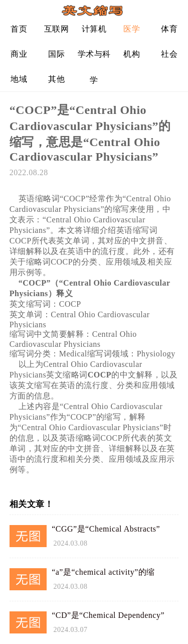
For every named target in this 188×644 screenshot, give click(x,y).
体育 (169, 29)
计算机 (94, 29)
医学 (132, 29)
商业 (19, 54)
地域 (19, 79)
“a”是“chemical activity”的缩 (103, 572)
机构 (132, 54)
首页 (19, 29)
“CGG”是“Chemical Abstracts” (106, 529)
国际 (56, 54)
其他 (56, 79)
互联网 (57, 29)
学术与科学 (94, 58)
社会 (169, 54)
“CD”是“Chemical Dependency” (108, 615)
